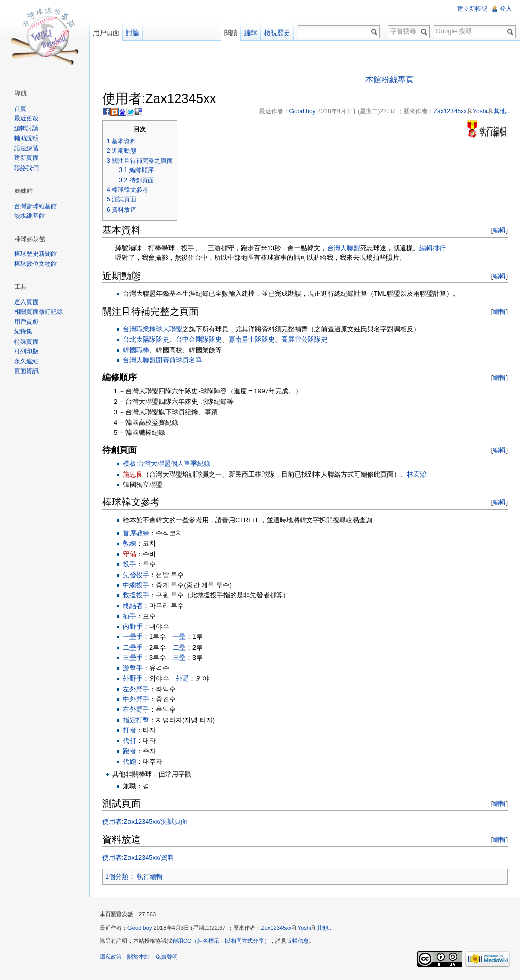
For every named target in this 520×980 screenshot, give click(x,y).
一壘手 (133, 637)
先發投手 (136, 575)
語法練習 (26, 148)
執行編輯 (150, 877)
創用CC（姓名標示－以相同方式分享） (221, 941)
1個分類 (117, 877)
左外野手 (136, 689)
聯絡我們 (26, 168)
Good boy (140, 928)
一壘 (179, 637)
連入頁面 (26, 302)
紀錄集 (23, 331)
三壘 (179, 657)
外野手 (133, 678)
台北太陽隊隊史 (146, 339)
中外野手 (136, 699)
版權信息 (298, 941)
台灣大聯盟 (344, 248)
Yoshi (304, 928)
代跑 (129, 762)
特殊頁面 (26, 342)
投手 (129, 564)
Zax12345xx (277, 928)
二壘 (179, 647)
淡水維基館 (29, 216)
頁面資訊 (26, 371)
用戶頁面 (106, 33)
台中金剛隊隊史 (199, 339)
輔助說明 (26, 138)
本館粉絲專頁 (389, 79)
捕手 (129, 616)
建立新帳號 (472, 9)
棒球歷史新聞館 (36, 254)
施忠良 (133, 474)
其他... (325, 928)
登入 (506, 9)
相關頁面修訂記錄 (39, 312)
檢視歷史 (277, 33)
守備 (129, 554)
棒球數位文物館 (36, 264)
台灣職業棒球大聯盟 (153, 329)
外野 (182, 678)
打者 (129, 730)
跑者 (129, 751)
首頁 (20, 109)
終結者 (133, 606)
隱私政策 (111, 957)
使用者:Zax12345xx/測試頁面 (145, 821)
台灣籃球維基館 (36, 206)
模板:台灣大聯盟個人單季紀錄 (167, 464)
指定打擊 (136, 720)
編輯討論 (26, 128)
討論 (133, 33)
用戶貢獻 (26, 322)
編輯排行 (433, 248)
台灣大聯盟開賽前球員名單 (162, 360)
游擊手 (133, 668)
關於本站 (139, 957)
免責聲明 (167, 957)
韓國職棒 (136, 350)
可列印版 (26, 351)
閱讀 (231, 33)
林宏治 (417, 474)
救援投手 (136, 595)
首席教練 (136, 533)
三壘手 (133, 657)
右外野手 (136, 709)
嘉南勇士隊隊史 (252, 339)
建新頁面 (26, 158)
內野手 (133, 627)
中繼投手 (136, 585)
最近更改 (26, 118)
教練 (129, 543)
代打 (129, 741)
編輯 (499, 230)
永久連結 (26, 361)
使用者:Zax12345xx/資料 (138, 857)
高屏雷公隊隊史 (304, 339)
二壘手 (133, 647)
